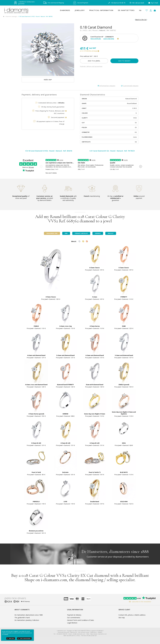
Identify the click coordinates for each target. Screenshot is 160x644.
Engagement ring (52, 233)
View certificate (96, 39)
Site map (122, 618)
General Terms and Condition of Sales (81, 620)
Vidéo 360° (48, 80)
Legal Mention (72, 623)
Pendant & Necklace (81, 233)
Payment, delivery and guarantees (91, 66)
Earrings (98, 233)
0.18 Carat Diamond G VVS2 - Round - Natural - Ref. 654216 (49, 151)
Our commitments (74, 618)
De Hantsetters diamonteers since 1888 (29, 615)
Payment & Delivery (74, 615)
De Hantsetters (126, 10)
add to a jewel (94, 61)
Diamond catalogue (12, 16)
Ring (66, 233)
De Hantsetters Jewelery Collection (27, 620)
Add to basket (124, 61)
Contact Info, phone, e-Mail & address (132, 615)
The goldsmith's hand (22, 618)
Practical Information (101, 10)
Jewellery (80, 10)
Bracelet (111, 233)
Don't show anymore (24, 638)
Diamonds (65, 10)
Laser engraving (109, 39)
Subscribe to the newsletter (140, 602)
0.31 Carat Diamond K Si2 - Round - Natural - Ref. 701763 (112, 151)
